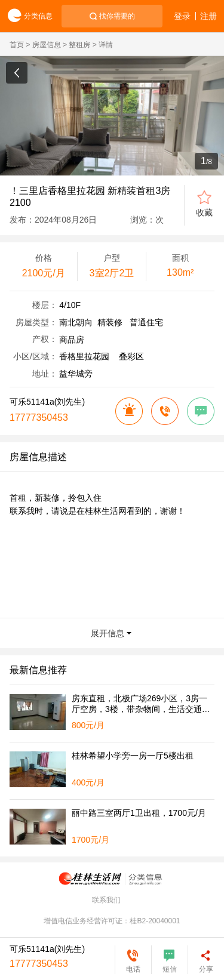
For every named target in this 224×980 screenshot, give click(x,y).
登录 (182, 16)
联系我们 (106, 900)
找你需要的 (117, 16)
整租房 (79, 45)
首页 (17, 45)
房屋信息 (47, 45)
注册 (208, 16)
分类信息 (26, 16)
